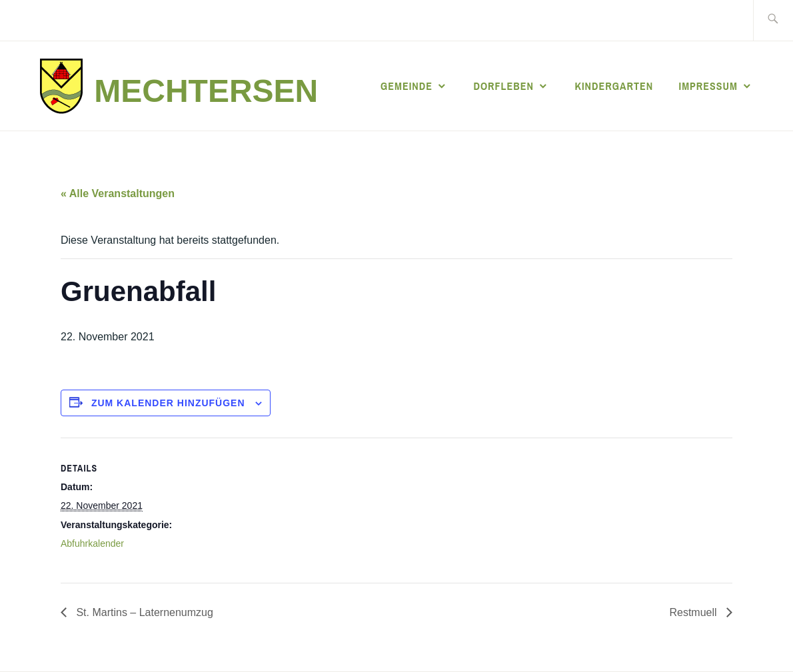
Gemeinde (406, 86)
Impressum (708, 86)
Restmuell (694, 612)
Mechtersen (206, 91)
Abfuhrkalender (92, 543)
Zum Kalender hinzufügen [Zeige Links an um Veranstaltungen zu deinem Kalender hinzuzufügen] (168, 403)
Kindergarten (614, 86)
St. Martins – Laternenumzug (143, 612)
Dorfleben (503, 86)
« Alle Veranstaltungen (118, 193)
